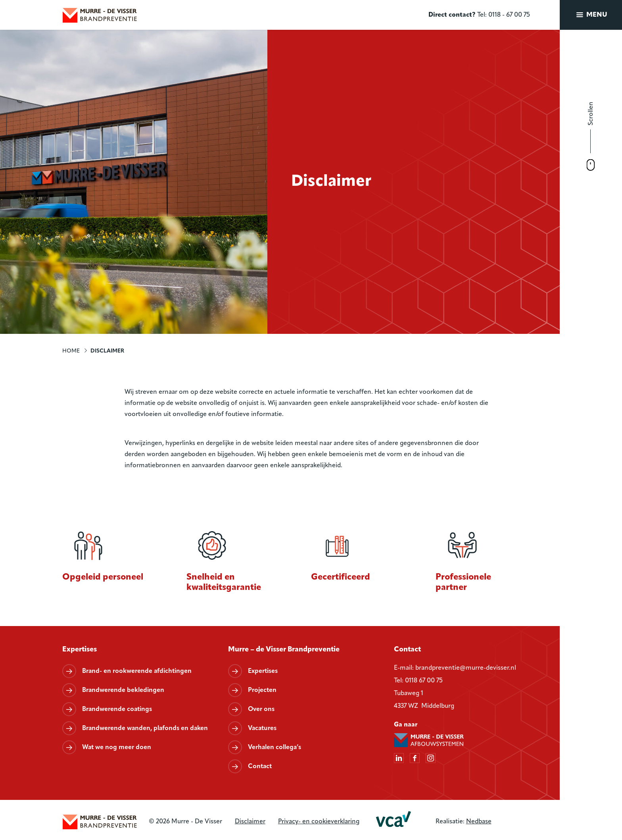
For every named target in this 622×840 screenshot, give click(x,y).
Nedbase (479, 822)
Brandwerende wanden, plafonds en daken (145, 728)
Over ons (261, 709)
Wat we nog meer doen (117, 748)
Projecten (262, 690)
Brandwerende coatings (117, 709)
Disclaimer (250, 822)
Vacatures (262, 728)
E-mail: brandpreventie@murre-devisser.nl (455, 668)
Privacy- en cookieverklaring (319, 822)
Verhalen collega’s (275, 748)
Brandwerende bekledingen (123, 690)
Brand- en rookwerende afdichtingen (137, 671)
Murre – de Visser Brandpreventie (284, 650)
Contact (260, 767)
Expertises (263, 671)
